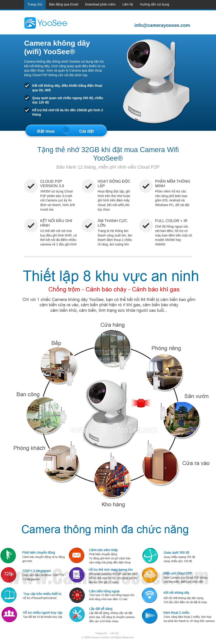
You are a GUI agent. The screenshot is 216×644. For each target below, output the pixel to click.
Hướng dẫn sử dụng (155, 4)
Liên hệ (128, 4)
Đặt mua (46, 131)
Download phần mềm (100, 4)
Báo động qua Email (64, 4)
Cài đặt (87, 131)
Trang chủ (35, 4)
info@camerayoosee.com (161, 25)
